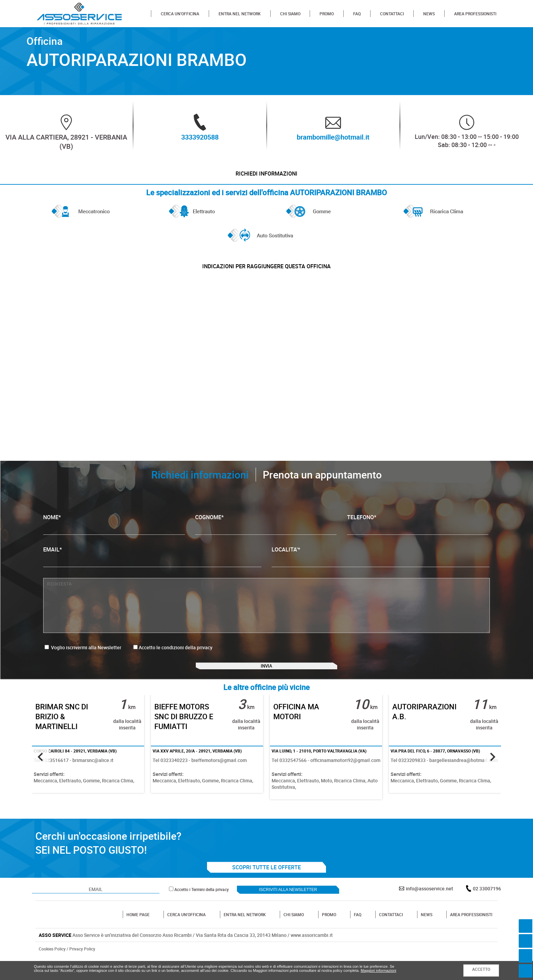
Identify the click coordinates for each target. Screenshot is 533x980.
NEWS (429, 14)
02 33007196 (487, 910)
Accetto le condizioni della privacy (176, 660)
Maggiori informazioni (379, 970)
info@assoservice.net (429, 910)
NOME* (114, 536)
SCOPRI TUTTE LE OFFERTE (266, 889)
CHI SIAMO (290, 14)
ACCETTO (481, 969)
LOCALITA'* (381, 569)
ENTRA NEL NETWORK (240, 14)
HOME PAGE (138, 936)
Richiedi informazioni (266, 177)
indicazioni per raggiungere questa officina (266, 275)
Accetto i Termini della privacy (202, 911)
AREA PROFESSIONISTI (475, 14)
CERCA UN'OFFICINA (180, 14)
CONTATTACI (392, 14)
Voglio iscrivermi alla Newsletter (83, 660)
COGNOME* (266, 536)
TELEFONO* (418, 536)
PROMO (327, 14)
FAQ (357, 14)
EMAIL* (152, 569)
